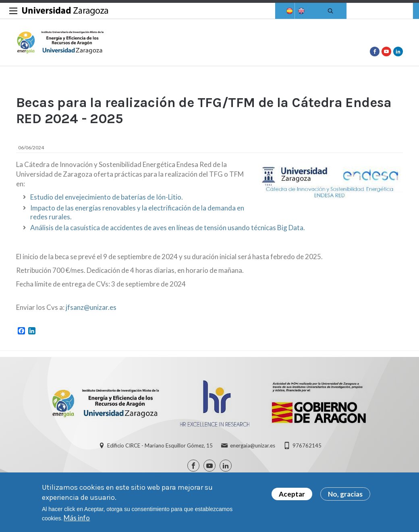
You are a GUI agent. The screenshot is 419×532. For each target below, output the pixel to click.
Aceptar (292, 496)
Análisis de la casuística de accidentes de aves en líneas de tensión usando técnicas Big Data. (168, 228)
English (301, 11)
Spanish (289, 11)
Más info (77, 519)
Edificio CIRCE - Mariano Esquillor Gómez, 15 (160, 445)
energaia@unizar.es (253, 445)
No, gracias (345, 496)
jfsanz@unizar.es (91, 307)
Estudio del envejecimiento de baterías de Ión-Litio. (107, 197)
